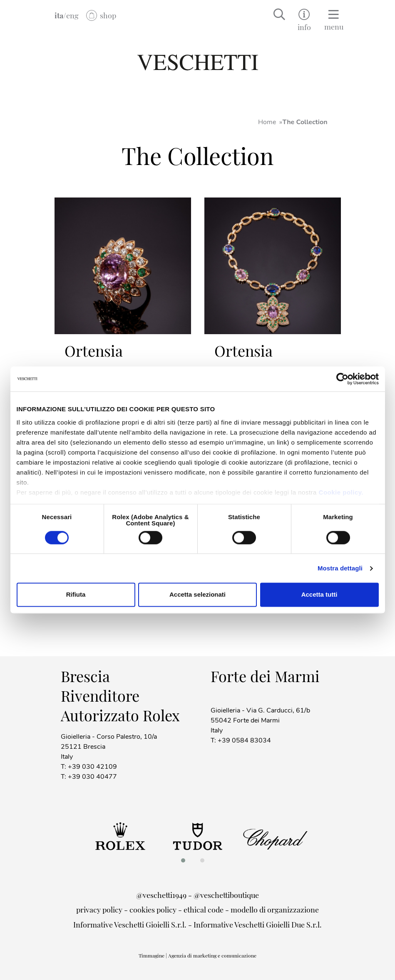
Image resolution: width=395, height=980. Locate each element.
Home (267, 122)
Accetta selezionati (197, 595)
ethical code (204, 909)
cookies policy (153, 909)
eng (72, 15)
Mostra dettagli (340, 568)
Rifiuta (76, 595)
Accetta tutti (319, 595)
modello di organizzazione (275, 909)
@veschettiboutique (226, 895)
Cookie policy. (341, 492)
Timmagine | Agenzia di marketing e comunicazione (197, 955)
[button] (186, 860)
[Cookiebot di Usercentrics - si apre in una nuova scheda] (342, 379)
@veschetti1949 (161, 895)
